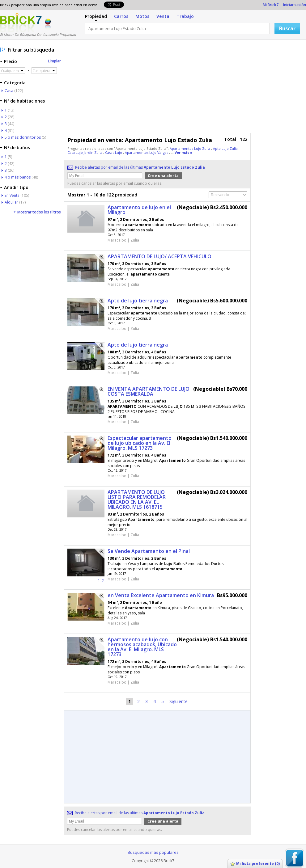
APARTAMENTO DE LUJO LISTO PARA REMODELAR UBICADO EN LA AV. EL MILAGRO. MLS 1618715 (137, 499)
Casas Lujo (114, 152)
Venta (163, 16)
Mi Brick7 (271, 5)
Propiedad (96, 16)
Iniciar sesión (295, 5)
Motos (142, 16)
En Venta (12, 195)
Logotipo (21, 23)
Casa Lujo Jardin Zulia (85, 152)
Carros (121, 16)
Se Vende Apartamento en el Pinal (149, 551)
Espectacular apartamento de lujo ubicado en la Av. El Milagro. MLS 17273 (140, 443)
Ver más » (183, 152)
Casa (9, 91)
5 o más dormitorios (23, 137)
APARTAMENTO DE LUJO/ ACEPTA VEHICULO (159, 256)
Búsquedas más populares (153, 852)
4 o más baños (18, 177)
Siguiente (178, 701)
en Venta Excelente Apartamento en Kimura (161, 595)
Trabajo (185, 16)
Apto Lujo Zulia (226, 148)
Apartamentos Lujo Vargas (147, 152)
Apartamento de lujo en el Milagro (139, 210)
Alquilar (11, 202)
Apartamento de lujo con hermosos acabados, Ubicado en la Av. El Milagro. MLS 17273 (142, 647)
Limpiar (54, 61)
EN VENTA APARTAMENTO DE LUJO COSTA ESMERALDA (149, 391)
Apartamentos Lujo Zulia (190, 148)
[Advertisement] (152, 90)
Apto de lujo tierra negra (138, 301)
